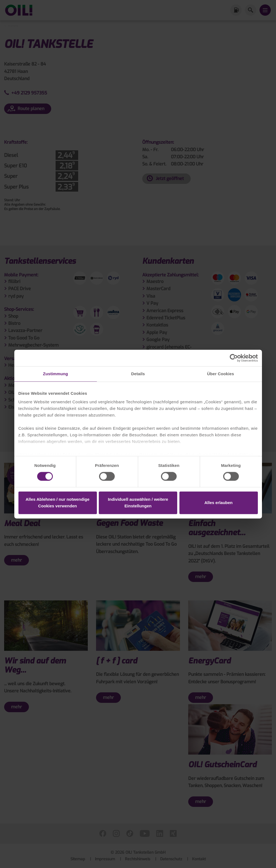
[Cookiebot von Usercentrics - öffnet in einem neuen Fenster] (234, 358)
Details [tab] (138, 374)
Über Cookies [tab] (221, 374)
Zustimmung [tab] (55, 374)
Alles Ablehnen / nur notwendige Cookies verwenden (58, 503)
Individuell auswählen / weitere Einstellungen (138, 503)
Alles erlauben (219, 503)
